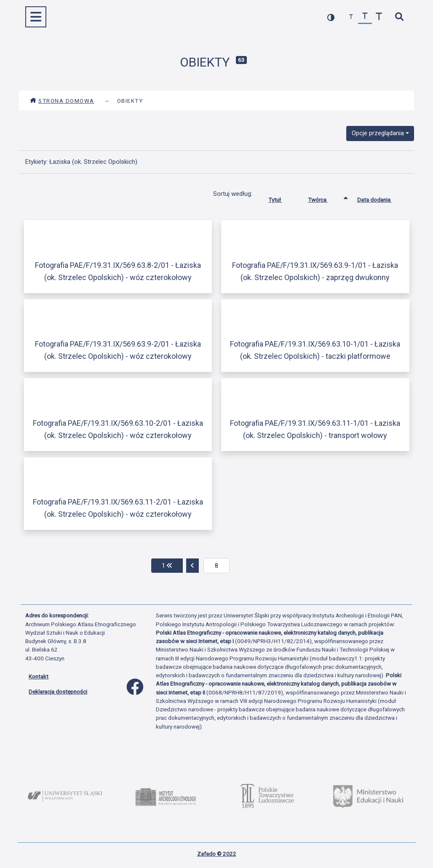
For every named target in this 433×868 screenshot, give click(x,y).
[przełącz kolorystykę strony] (331, 17)
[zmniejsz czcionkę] (351, 17)
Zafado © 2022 (217, 854)
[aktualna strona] (217, 566)
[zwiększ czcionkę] (379, 17)
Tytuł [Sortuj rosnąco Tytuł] (282, 198)
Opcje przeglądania (378, 133)
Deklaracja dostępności (58, 692)
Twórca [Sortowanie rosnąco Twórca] (324, 198)
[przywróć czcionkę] (365, 17)
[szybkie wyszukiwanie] (399, 17)
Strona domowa (62, 101)
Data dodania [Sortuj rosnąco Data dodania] (381, 198)
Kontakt (39, 676)
